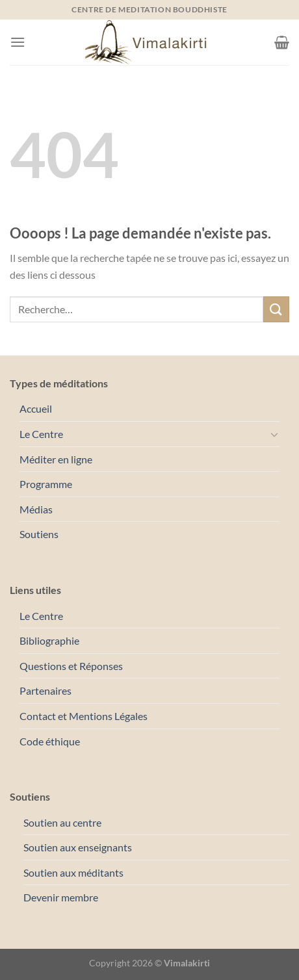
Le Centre (41, 434)
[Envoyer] (276, 309)
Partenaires (45, 690)
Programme (46, 484)
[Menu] (18, 42)
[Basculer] (274, 434)
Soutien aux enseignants (78, 847)
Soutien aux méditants (73, 872)
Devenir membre (61, 897)
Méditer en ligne (56, 459)
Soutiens (39, 534)
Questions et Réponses (71, 666)
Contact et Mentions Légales (84, 716)
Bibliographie (49, 640)
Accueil (36, 408)
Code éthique (50, 741)
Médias (36, 509)
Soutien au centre (62, 822)
